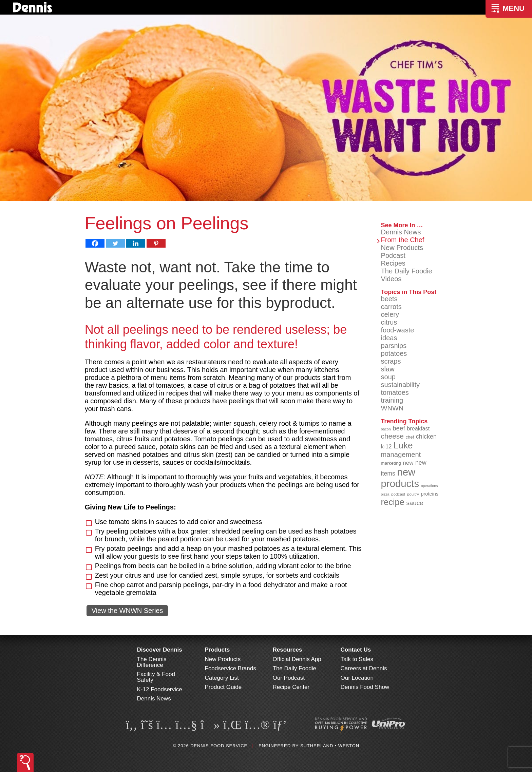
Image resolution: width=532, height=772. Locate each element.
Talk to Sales (357, 659)
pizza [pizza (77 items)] (385, 494)
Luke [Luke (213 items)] (403, 445)
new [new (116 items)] (408, 463)
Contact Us (356, 650)
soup (388, 377)
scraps (391, 361)
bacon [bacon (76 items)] (386, 429)
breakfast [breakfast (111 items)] (418, 428)
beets (389, 299)
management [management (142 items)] (401, 455)
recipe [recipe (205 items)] (393, 502)
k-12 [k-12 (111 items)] (386, 446)
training (392, 400)
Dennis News (401, 232)
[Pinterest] (156, 243)
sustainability (401, 385)
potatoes (394, 353)
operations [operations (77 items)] (430, 486)
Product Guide (223, 687)
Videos (391, 279)
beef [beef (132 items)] (399, 428)
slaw (388, 369)
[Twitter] (115, 243)
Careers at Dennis (364, 668)
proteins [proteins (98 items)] (430, 494)
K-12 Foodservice (160, 689)
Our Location (357, 678)
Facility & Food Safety (156, 677)
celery (390, 314)
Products (217, 650)
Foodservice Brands (231, 668)
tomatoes (395, 392)
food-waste (398, 330)
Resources (288, 650)
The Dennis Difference (152, 662)
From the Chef (403, 240)
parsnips (394, 346)
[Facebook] (95, 243)
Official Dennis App (297, 659)
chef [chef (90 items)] (410, 437)
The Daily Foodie (407, 271)
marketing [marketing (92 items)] (391, 463)
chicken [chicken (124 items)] (426, 437)
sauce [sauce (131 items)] (415, 503)
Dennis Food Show (365, 687)
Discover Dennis (160, 650)
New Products (402, 248)
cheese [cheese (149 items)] (392, 436)
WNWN (392, 408)
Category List (222, 678)
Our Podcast (289, 678)
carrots (391, 307)
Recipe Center (291, 687)
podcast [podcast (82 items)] (398, 494)
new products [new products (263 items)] (400, 478)
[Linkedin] (136, 243)
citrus (389, 322)
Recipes (393, 263)
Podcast (393, 255)
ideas (389, 338)
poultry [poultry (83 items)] (413, 494)
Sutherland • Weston (330, 746)
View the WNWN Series (127, 611)
